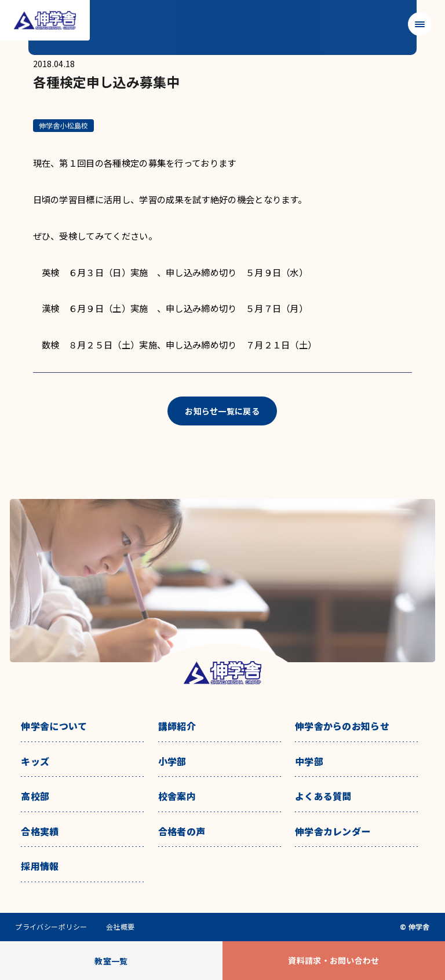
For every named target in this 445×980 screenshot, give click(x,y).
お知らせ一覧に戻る (222, 411)
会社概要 (121, 927)
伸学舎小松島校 (64, 125)
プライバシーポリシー (51, 927)
